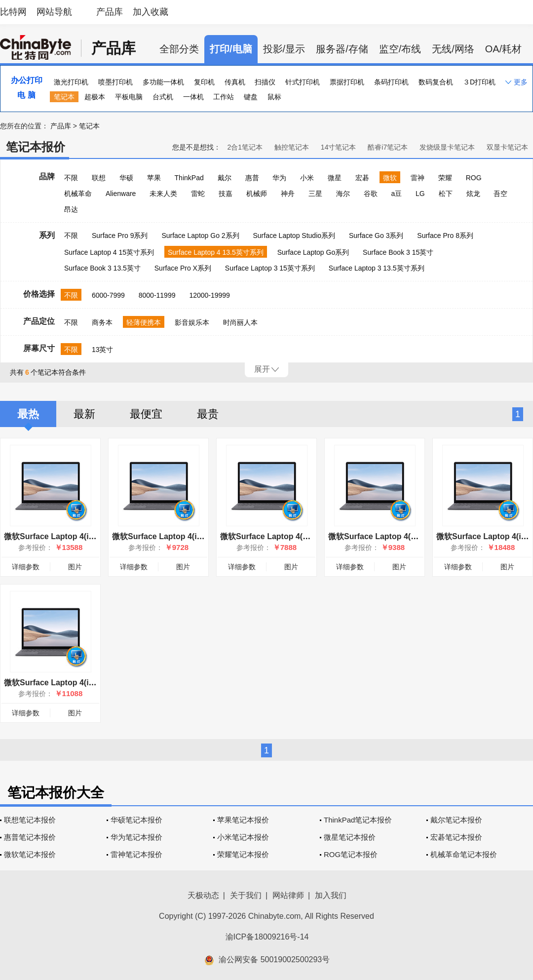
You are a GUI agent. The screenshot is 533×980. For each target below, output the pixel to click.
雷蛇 (198, 194)
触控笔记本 (292, 147)
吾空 (500, 194)
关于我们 (246, 895)
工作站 (224, 97)
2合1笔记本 (245, 147)
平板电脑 (129, 97)
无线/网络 (453, 49)
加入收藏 (151, 12)
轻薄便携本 (144, 322)
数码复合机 (436, 82)
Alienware (121, 194)
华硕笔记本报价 (136, 820)
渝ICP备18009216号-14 (267, 937)
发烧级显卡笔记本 (447, 147)
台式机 (163, 97)
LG (420, 194)
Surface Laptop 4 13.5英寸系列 (216, 252)
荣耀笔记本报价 (243, 854)
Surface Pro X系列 (183, 268)
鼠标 (274, 97)
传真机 (235, 82)
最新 (84, 414)
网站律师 (288, 895)
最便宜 (146, 414)
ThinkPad (189, 178)
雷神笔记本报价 (136, 854)
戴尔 (225, 178)
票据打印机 (347, 82)
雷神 (418, 178)
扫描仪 (265, 82)
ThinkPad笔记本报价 (358, 820)
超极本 (95, 97)
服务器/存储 (342, 49)
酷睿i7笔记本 (388, 147)
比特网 (13, 12)
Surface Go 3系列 (376, 235)
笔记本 (64, 97)
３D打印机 (479, 82)
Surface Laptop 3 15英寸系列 (270, 268)
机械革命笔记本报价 (464, 854)
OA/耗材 (503, 49)
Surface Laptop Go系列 (313, 252)
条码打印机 (391, 82)
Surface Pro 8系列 (445, 235)
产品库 (110, 12)
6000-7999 (108, 295)
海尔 (343, 194)
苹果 (154, 178)
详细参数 (26, 567)
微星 (335, 178)
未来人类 (163, 194)
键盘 (251, 97)
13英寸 (103, 350)
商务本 (102, 322)
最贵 (208, 414)
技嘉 (226, 194)
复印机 (204, 82)
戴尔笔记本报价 (456, 820)
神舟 (288, 194)
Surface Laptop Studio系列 (294, 235)
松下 (446, 194)
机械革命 (78, 194)
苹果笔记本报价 (243, 820)
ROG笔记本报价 (351, 854)
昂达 (71, 209)
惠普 (252, 178)
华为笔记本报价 (136, 837)
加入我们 (331, 895)
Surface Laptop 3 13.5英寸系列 (377, 268)
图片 (75, 567)
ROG (474, 178)
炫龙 (473, 194)
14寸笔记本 (339, 147)
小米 (307, 178)
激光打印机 (71, 82)
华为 (279, 178)
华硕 (126, 178)
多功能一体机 (163, 82)
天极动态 (203, 895)
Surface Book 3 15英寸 (398, 252)
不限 (71, 178)
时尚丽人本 (240, 322)
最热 (28, 414)
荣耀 (445, 178)
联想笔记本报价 (30, 820)
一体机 (193, 97)
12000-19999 (209, 295)
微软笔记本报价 (30, 854)
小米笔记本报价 (243, 837)
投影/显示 (284, 49)
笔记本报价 (36, 147)
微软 (390, 178)
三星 (315, 194)
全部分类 (179, 49)
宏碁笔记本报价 (456, 837)
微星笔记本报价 (350, 837)
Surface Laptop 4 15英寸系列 (109, 252)
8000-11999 (157, 295)
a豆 (396, 194)
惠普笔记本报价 (30, 837)
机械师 (257, 194)
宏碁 (362, 178)
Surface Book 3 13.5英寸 (102, 268)
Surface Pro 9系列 (120, 235)
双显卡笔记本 (507, 147)
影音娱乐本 (192, 322)
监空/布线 (400, 49)
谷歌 (371, 194)
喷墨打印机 (115, 82)
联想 (99, 178)
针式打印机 (303, 82)
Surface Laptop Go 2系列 (200, 235)
